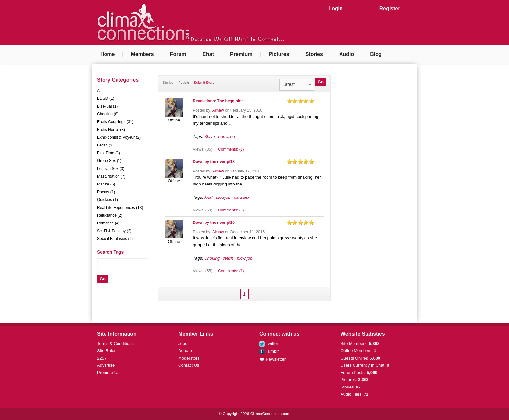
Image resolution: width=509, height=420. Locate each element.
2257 (102, 358)
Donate (185, 351)
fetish (228, 258)
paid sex (242, 197)
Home (107, 54)
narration (227, 137)
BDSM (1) (106, 98)
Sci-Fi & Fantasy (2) (114, 231)
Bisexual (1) (107, 106)
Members (142, 54)
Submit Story (204, 83)
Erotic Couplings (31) (115, 122)
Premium (241, 54)
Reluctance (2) (110, 215)
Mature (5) (106, 184)
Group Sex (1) (109, 161)
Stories (314, 54)
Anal (208, 197)
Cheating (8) (108, 114)
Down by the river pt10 (214, 223)
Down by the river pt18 (214, 162)
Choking (212, 258)
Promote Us (108, 372)
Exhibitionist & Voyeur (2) (119, 137)
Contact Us (189, 365)
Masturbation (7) (111, 176)
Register (390, 9)
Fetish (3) (105, 145)
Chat (208, 54)
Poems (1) (106, 192)
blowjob (223, 197)
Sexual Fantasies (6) (115, 239)
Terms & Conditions (115, 344)
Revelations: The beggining (218, 101)
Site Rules (107, 351)
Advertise (106, 365)
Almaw (218, 110)
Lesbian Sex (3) (111, 169)
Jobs (183, 344)
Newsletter (273, 359)
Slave (210, 137)
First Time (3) (109, 153)
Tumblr (269, 351)
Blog (376, 54)
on (289, 101)
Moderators (189, 358)
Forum (178, 54)
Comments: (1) (231, 149)
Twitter (269, 344)
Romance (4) (108, 223)
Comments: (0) (231, 210)
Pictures (279, 54)
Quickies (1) (107, 200)
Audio (347, 54)
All (99, 91)
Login (336, 9)
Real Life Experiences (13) (120, 208)
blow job (245, 258)
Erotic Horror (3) (111, 130)
